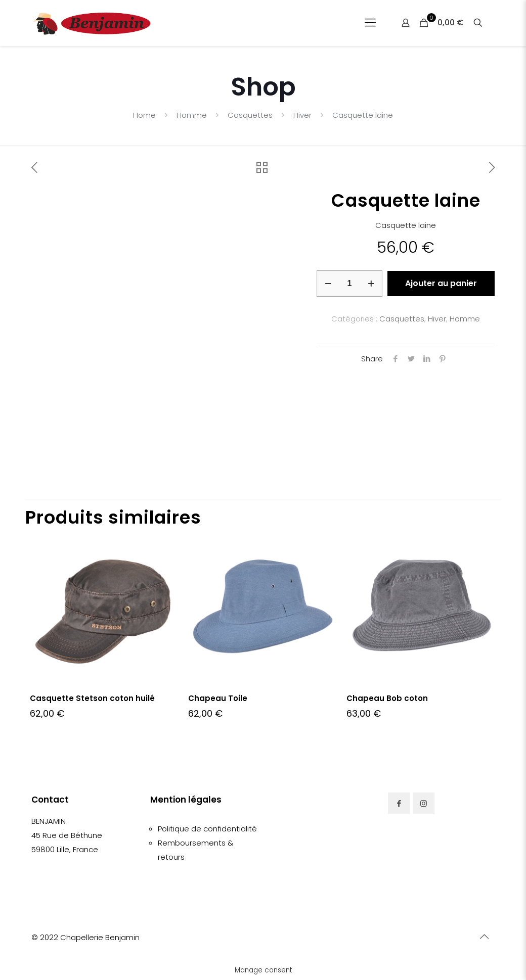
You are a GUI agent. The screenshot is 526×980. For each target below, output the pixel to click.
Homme (192, 115)
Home (144, 115)
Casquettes (250, 115)
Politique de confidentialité (207, 829)
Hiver (302, 115)
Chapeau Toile (218, 698)
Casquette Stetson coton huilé (92, 698)
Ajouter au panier (441, 283)
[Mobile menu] (370, 23)
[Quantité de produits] (349, 284)
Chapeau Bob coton (387, 698)
